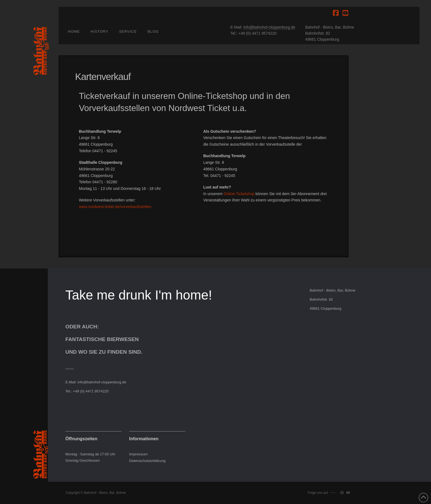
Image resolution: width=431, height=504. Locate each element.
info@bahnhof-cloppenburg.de (269, 27)
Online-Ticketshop (212, 96)
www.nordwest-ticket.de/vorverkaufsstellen (115, 207)
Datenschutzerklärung (147, 461)
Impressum (138, 454)
